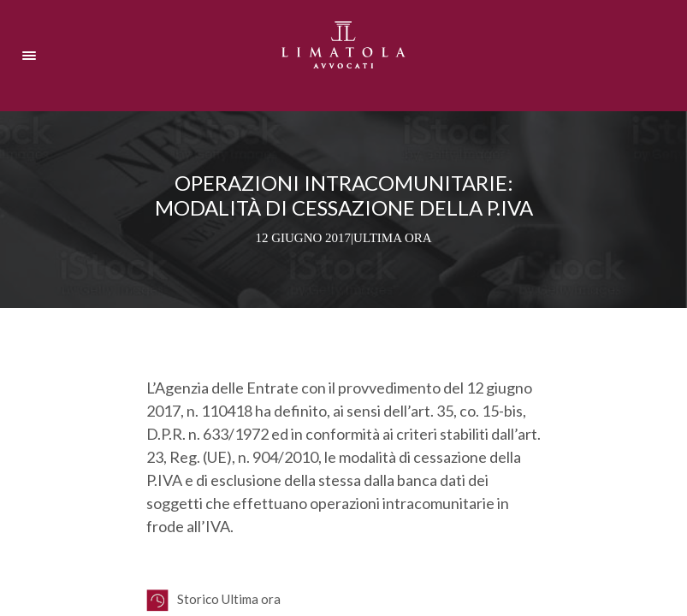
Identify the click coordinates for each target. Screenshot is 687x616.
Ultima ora (393, 238)
